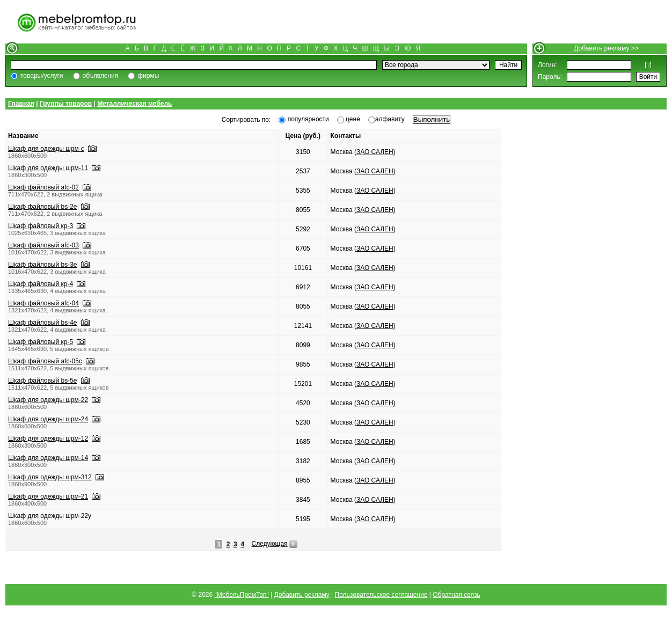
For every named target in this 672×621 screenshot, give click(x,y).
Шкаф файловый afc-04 (43, 303)
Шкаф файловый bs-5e (43, 381)
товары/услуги (42, 76)
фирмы (148, 76)
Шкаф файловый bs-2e (43, 207)
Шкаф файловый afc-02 (43, 187)
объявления (101, 76)
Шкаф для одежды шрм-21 (48, 496)
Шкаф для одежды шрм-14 (48, 458)
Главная (21, 104)
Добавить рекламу (302, 595)
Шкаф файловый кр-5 (41, 342)
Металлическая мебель (134, 104)
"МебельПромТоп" (242, 595)
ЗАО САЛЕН (375, 152)
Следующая (269, 544)
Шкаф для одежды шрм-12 (48, 439)
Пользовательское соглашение (381, 595)
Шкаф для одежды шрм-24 (48, 419)
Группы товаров (66, 104)
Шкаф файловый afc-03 (43, 245)
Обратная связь (456, 595)
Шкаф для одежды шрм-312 (50, 477)
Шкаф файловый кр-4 (41, 284)
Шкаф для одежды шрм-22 (48, 400)
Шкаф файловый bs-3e (43, 265)
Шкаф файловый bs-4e (43, 323)
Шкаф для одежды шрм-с (46, 149)
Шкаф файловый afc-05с (45, 361)
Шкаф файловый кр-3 (41, 226)
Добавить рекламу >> (606, 48)
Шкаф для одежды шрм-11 (48, 168)
